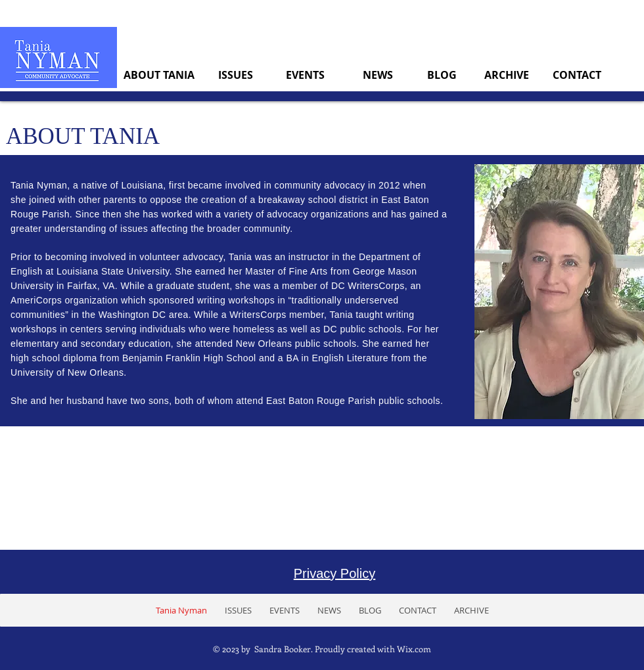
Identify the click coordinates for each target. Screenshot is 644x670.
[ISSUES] (236, 75)
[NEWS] (378, 75)
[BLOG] (442, 75)
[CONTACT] (577, 75)
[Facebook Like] (588, 610)
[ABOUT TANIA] (159, 75)
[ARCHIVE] (506, 75)
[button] (238, 610)
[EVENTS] (305, 75)
